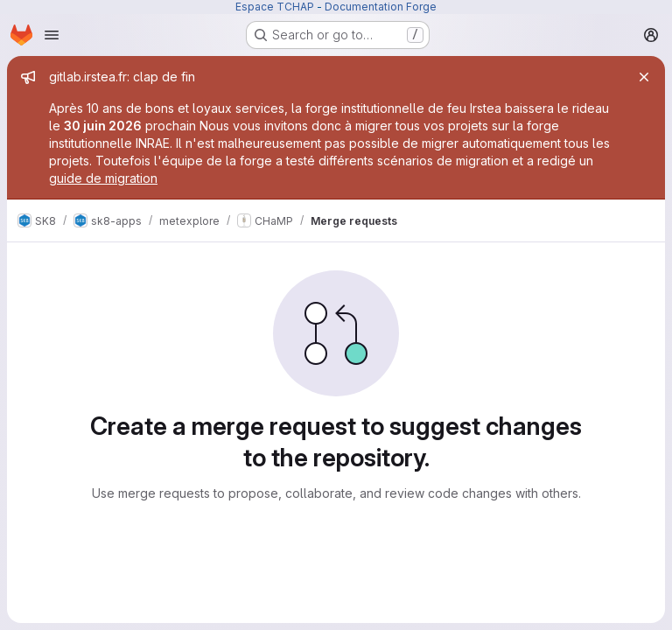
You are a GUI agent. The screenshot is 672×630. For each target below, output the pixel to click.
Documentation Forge (381, 7)
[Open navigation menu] (52, 35)
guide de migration (103, 178)
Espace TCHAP (275, 7)
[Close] (644, 77)
